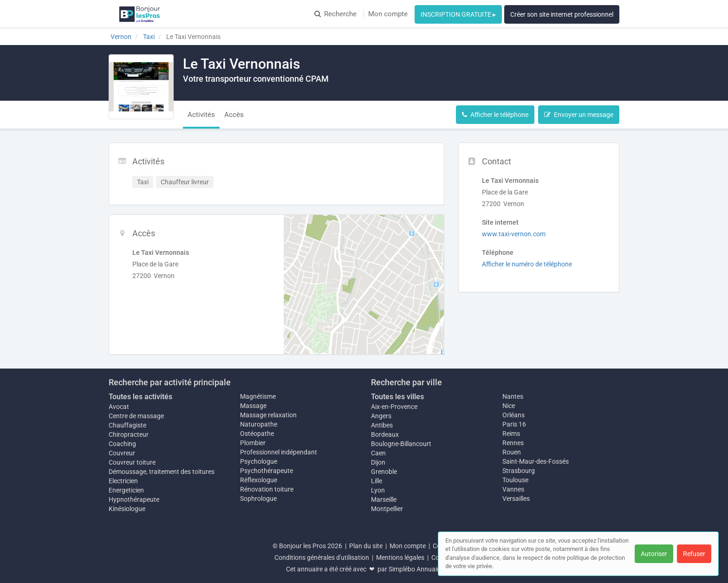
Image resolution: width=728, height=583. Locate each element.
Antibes (382, 425)
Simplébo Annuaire (416, 569)
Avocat (119, 407)
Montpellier (387, 509)
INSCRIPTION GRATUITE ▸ (458, 14)
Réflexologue (259, 480)
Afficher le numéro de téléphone (527, 264)
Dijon (378, 462)
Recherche (335, 14)
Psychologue (259, 461)
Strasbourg (519, 471)
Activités (201, 115)
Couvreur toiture (132, 462)
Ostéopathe (257, 434)
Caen (378, 453)
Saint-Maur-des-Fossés (536, 461)
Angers (381, 416)
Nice (509, 406)
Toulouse (515, 480)
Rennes (513, 443)
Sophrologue (258, 499)
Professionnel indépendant (279, 452)
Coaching (122, 444)
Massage (253, 406)
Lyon (378, 490)
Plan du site (366, 546)
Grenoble (384, 472)
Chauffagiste (127, 425)
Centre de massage (136, 416)
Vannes (513, 489)
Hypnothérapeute (134, 499)
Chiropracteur (129, 434)
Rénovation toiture (267, 489)
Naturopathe (259, 424)
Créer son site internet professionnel (562, 14)
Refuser (694, 554)
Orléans (513, 415)
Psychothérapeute (266, 471)
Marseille (384, 499)
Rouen (512, 452)
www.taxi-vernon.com (514, 234)
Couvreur (122, 453)
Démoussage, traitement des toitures (162, 472)
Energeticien (126, 490)
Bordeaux (385, 434)
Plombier (253, 443)
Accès (234, 115)
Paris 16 (514, 424)
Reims (511, 434)
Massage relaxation (268, 415)
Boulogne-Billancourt (401, 444)
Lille (377, 481)
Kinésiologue (127, 509)
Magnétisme (258, 396)
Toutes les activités (140, 397)
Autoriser (654, 554)
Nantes (513, 396)
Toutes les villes (397, 397)
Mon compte (388, 14)
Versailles (516, 499)
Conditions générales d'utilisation (322, 557)
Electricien (123, 481)
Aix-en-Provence (394, 407)
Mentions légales (400, 557)
